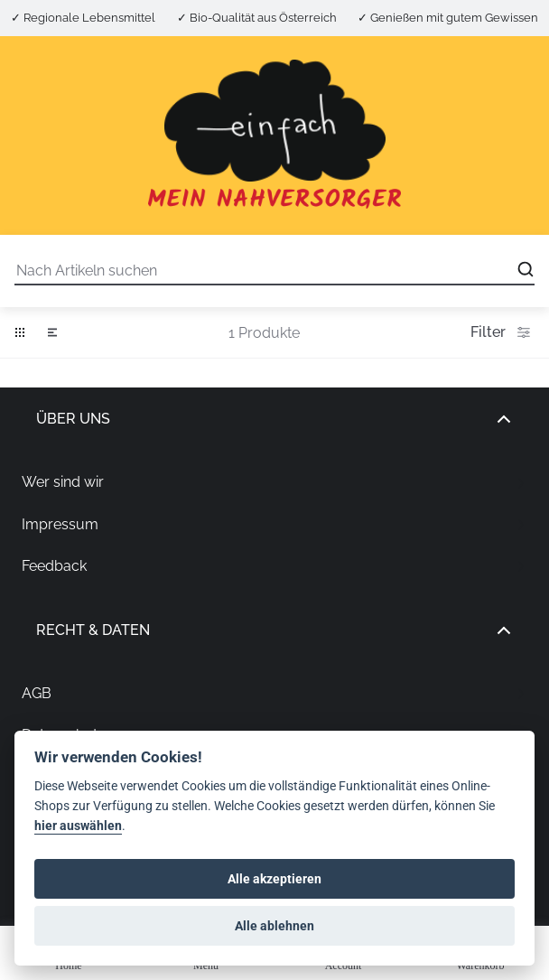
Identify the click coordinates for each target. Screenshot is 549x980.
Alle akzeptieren (274, 879)
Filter (502, 332)
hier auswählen (78, 826)
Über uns (274, 419)
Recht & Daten (274, 630)
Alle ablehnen (274, 926)
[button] (20, 332)
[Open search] (526, 269)
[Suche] (274, 271)
